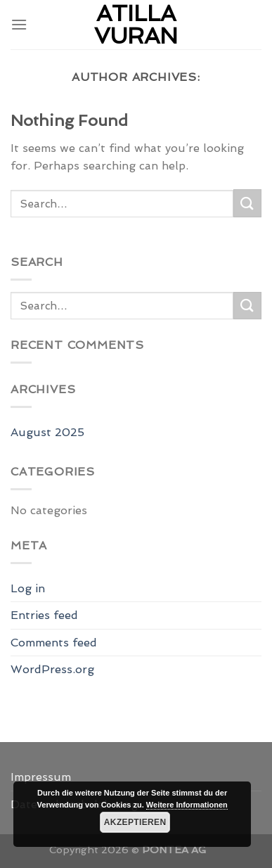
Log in (28, 588)
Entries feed (44, 615)
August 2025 (47, 432)
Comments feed (54, 643)
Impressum (41, 777)
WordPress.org (52, 669)
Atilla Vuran (136, 25)
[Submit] (247, 203)
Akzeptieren (135, 822)
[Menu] (19, 24)
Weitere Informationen (187, 805)
